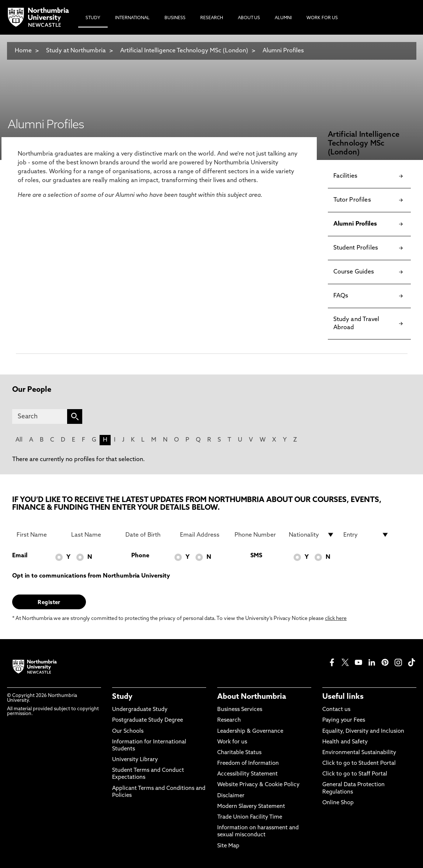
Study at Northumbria (76, 51)
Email (20, 556)
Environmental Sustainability (359, 753)
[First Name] (39, 535)
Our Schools (128, 731)
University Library (135, 760)
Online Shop (338, 803)
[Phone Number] (257, 535)
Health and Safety (345, 742)
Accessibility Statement (247, 774)
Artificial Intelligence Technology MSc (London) (184, 51)
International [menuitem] (132, 18)
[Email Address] (203, 535)
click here (336, 619)
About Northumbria (252, 697)
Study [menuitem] (93, 18)
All (19, 440)
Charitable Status (239, 753)
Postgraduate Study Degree (148, 720)
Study (122, 697)
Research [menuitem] (212, 18)
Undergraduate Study (140, 710)
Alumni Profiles (283, 51)
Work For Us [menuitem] (322, 18)
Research (229, 720)
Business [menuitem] (175, 18)
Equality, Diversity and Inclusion (363, 731)
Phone (140, 556)
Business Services (240, 710)
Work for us (232, 742)
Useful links (343, 697)
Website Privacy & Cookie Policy (258, 785)
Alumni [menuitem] (283, 18)
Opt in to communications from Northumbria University (91, 576)
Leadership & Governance (250, 731)
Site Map (228, 846)
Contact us (336, 710)
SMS (256, 556)
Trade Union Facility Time (250, 817)
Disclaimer (231, 796)
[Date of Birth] (148, 535)
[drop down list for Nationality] (312, 535)
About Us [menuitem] (249, 18)
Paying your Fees (344, 720)
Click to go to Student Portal (359, 764)
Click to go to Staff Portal (355, 774)
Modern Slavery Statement (251, 807)
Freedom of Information (248, 764)
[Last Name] (94, 535)
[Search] (40, 416)
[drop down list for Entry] (366, 535)
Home (23, 51)
